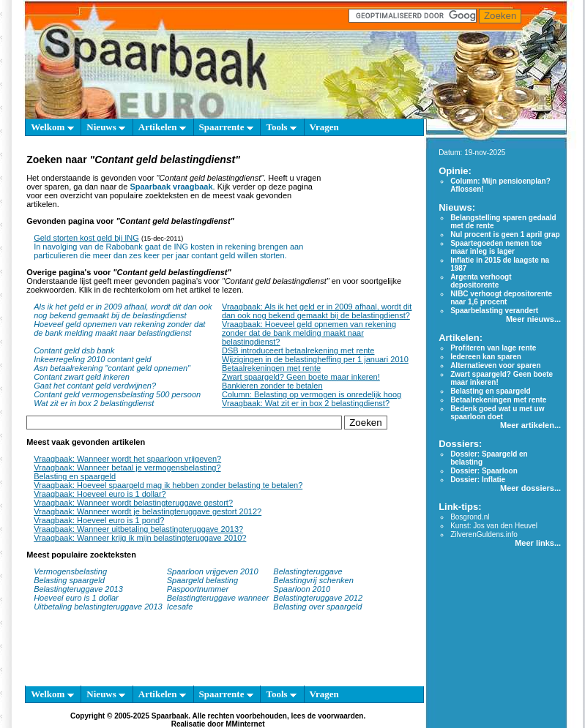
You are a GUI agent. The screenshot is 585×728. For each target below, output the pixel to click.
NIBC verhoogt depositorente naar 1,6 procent (501, 298)
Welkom (52, 127)
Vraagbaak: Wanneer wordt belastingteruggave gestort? (133, 503)
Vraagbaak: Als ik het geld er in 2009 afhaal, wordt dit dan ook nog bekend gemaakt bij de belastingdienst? (317, 311)
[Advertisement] (371, 210)
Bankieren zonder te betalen (272, 386)
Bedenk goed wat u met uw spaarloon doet (497, 413)
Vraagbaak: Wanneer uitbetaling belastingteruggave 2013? (138, 529)
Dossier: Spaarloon (484, 471)
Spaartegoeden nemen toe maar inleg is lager (496, 247)
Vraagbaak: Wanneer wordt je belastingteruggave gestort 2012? (148, 511)
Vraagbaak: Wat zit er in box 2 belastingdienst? (306, 403)
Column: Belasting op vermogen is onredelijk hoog (312, 394)
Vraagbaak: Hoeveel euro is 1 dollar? (100, 494)
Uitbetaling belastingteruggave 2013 (98, 607)
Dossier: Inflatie (478, 480)
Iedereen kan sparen (486, 357)
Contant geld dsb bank (74, 350)
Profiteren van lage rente (493, 348)
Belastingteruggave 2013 (78, 589)
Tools (281, 127)
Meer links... (538, 543)
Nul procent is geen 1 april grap (505, 234)
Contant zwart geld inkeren (82, 377)
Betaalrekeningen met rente (271, 368)
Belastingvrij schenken (313, 580)
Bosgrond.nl (470, 517)
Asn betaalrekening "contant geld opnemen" (112, 368)
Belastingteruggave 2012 (318, 598)
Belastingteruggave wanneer (218, 598)
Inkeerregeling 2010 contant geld (92, 359)
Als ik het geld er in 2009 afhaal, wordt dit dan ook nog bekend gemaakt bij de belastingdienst (123, 311)
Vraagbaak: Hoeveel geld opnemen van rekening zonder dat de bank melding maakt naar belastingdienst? (309, 333)
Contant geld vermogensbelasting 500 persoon (117, 394)
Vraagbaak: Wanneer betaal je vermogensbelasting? (127, 468)
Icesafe (180, 607)
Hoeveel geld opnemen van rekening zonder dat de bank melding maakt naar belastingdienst (119, 329)
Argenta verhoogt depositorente (481, 281)
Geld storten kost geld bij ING (86, 238)
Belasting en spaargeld (75, 476)
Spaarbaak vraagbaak (171, 187)
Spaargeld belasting (202, 580)
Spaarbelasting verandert (494, 311)
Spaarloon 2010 (303, 589)
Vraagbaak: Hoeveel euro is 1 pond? (99, 520)
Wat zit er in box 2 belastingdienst (94, 403)
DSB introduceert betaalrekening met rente (298, 350)
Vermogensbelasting (70, 571)
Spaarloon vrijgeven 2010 (213, 571)
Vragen (324, 127)
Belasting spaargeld (69, 580)
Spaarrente (226, 127)
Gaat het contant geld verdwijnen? (95, 386)
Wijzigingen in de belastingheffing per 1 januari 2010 (315, 359)
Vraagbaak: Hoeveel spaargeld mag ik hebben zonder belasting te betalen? (168, 485)
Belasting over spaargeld (317, 607)
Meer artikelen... (530, 425)
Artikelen (162, 127)
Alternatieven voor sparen (495, 365)
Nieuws (106, 127)
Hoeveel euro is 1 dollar (76, 598)
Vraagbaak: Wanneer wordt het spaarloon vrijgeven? (127, 459)
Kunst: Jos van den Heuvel (494, 526)
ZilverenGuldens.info (484, 534)
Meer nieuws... (533, 319)
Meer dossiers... (530, 488)
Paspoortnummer (198, 589)
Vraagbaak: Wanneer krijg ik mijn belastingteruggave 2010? (140, 538)
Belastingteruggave (308, 571)
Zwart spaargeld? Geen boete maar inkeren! (301, 377)
